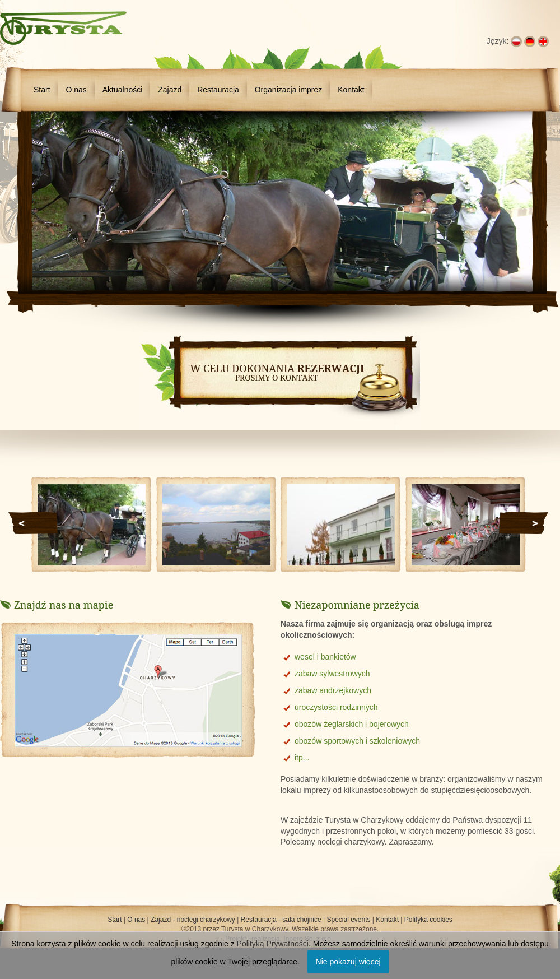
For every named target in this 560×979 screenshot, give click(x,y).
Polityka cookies (428, 920)
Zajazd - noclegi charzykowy (193, 920)
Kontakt (351, 90)
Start (42, 90)
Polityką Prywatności (273, 944)
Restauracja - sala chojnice (281, 920)
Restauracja (218, 90)
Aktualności (123, 90)
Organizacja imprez (289, 90)
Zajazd (170, 90)
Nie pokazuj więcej (348, 962)
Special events (348, 920)
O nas (76, 90)
